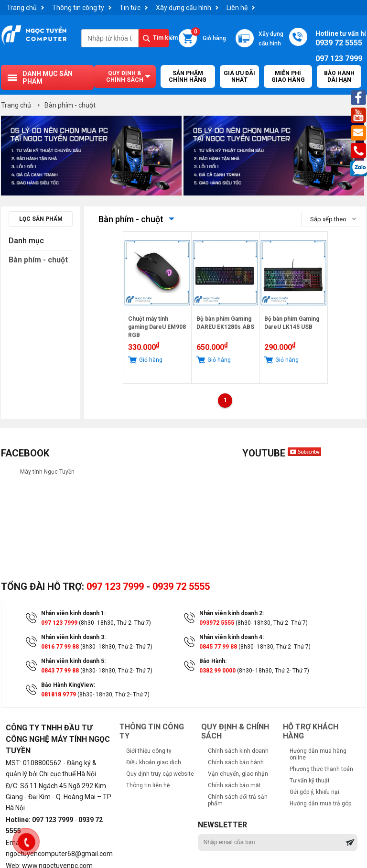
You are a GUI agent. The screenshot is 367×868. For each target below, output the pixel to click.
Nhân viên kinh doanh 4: (232, 637)
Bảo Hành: (213, 661)
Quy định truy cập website (160, 774)
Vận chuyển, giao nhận (238, 774)
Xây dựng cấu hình (183, 8)
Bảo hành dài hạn (339, 76)
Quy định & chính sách (125, 76)
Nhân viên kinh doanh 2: (232, 613)
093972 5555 (217, 623)
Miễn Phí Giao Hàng (288, 76)
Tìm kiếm (161, 38)
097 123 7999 (115, 586)
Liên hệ (237, 8)
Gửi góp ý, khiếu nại (314, 792)
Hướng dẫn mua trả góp (320, 803)
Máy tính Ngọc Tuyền (47, 472)
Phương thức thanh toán (321, 769)
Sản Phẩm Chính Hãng (188, 76)
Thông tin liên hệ (148, 785)
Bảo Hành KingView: (68, 685)
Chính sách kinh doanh (238, 751)
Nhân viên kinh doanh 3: (73, 637)
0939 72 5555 (181, 586)
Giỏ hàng (209, 35)
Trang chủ (22, 8)
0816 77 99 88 (60, 647)
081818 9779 (59, 694)
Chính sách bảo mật (234, 785)
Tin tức (130, 8)
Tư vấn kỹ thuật (310, 781)
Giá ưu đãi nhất (239, 76)
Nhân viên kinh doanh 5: (73, 661)
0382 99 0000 (217, 671)
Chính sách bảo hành (236, 762)
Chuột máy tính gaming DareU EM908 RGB (157, 327)
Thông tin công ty (78, 8)
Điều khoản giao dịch (154, 762)
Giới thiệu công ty (149, 751)
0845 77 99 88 (218, 647)
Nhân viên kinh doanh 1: (73, 613)
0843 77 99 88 (60, 671)
